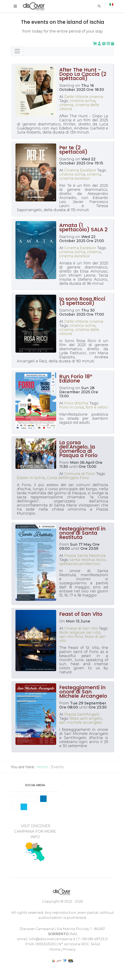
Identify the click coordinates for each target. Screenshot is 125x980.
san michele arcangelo (81, 723)
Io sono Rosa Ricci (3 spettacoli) (82, 301)
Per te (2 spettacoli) (73, 150)
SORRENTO (58, 934)
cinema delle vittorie (79, 107)
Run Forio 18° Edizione (76, 379)
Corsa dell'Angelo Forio (68, 478)
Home (55, 949)
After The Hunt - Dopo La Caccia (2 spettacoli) (83, 74)
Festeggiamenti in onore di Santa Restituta (82, 533)
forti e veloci (97, 407)
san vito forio (71, 637)
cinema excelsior (75, 178)
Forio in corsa (72, 407)
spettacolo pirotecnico (80, 564)
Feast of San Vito (81, 614)
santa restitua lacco (88, 560)
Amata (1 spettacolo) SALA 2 (83, 227)
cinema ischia (83, 101)
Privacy (69, 949)
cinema (66, 105)
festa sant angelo (86, 718)
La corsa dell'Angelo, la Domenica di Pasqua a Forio (78, 449)
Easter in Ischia (31, 478)
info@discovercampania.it (52, 939)
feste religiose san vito (80, 632)
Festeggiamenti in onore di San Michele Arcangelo (83, 692)
